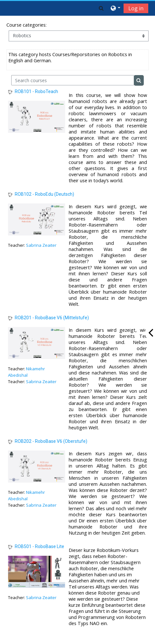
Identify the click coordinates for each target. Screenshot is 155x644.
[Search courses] (73, 80)
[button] (101, 8)
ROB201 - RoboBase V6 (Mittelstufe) (52, 318)
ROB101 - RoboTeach (36, 91)
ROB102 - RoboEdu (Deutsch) (44, 194)
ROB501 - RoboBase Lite (39, 546)
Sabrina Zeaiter (41, 245)
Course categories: (26, 25)
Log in (136, 8)
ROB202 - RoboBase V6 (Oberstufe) (51, 441)
